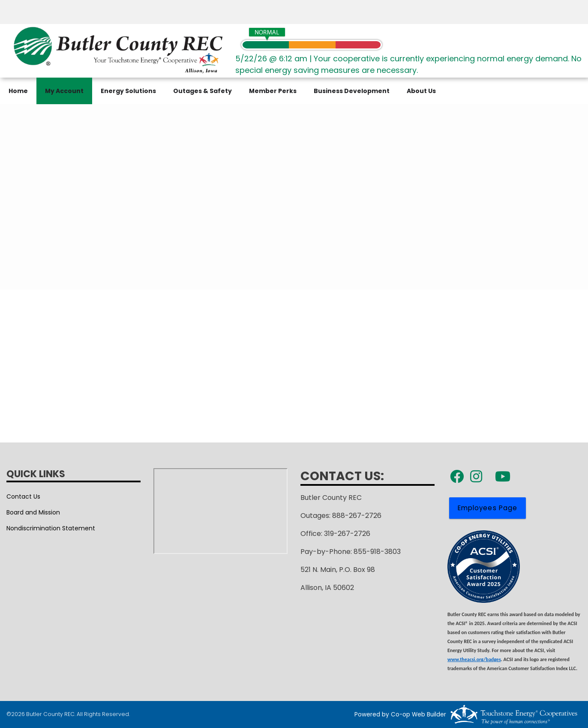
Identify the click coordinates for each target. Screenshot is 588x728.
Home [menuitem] (18, 91)
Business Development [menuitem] (352, 91)
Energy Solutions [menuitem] (128, 91)
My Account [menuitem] (64, 91)
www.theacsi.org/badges (474, 659)
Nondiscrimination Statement (51, 528)
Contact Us (23, 496)
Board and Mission (33, 512)
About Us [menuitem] (421, 91)
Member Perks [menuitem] (273, 91)
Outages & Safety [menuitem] (202, 91)
